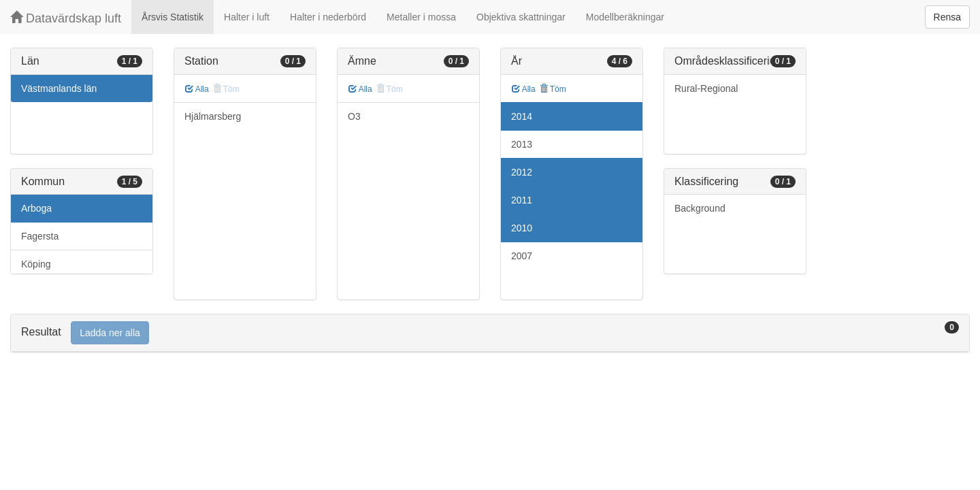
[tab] (490, 333)
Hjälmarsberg (213, 116)
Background (700, 208)
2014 (522, 116)
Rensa (947, 17)
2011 (522, 200)
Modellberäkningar (625, 17)
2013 (522, 144)
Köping (36, 264)
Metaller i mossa (421, 17)
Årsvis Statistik (173, 17)
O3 (354, 116)
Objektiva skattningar (521, 17)
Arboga (36, 208)
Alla (197, 89)
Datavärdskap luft (66, 18)
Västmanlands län (59, 88)
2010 (522, 228)
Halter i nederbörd (328, 17)
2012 (522, 172)
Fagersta (40, 236)
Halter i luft (247, 17)
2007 (522, 256)
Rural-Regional (706, 88)
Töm (553, 89)
